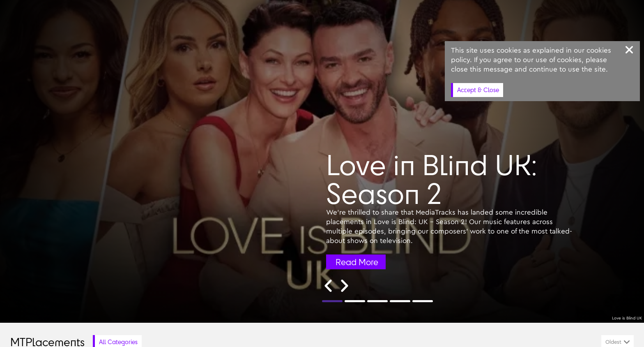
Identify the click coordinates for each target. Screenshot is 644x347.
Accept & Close (478, 90)
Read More (357, 262)
